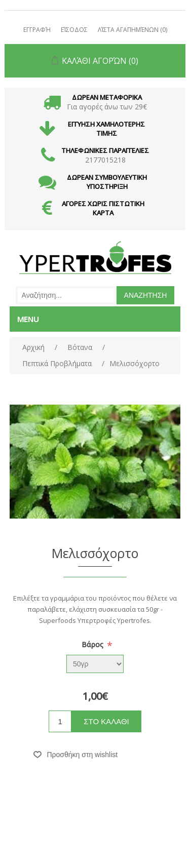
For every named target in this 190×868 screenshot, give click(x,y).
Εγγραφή (37, 30)
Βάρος (93, 644)
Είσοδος (74, 30)
